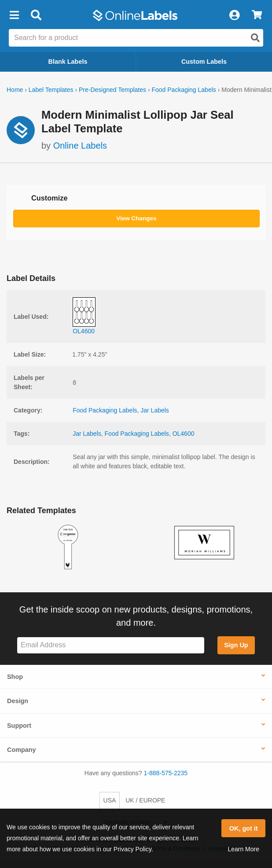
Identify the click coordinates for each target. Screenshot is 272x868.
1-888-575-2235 (166, 773)
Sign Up (236, 645)
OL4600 (184, 434)
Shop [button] (15, 677)
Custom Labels (204, 62)
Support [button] (19, 726)
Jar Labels (155, 410)
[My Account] (234, 15)
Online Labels (80, 146)
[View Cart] (257, 15)
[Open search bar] (36, 15)
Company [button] (22, 750)
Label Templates (51, 90)
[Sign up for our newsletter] (111, 645)
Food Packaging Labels (184, 90)
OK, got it (244, 828)
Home (15, 90)
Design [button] (18, 701)
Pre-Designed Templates (112, 90)
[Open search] (255, 38)
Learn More (243, 849)
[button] (14, 15)
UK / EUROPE (145, 800)
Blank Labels (68, 62)
